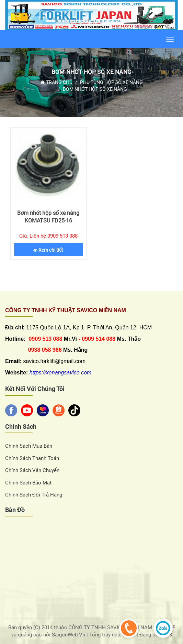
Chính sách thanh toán (32, 458)
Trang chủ (56, 82)
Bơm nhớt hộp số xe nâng (91, 72)
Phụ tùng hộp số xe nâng (111, 82)
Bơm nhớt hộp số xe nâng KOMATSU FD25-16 (48, 217)
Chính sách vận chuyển (32, 470)
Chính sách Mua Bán (29, 446)
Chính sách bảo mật (28, 483)
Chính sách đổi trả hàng (34, 495)
